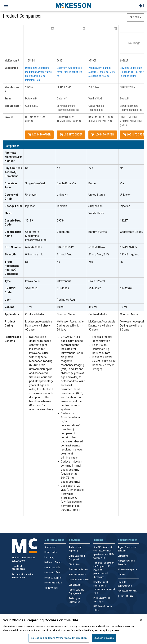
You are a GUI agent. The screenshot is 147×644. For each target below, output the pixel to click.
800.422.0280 (18, 569)
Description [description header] (11, 68)
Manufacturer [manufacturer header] (13, 106)
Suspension (96, 206)
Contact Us (123, 556)
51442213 (31, 288)
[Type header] (13, 281)
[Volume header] (13, 307)
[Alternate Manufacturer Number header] (13, 157)
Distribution (74, 564)
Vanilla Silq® (96, 98)
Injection (30, 206)
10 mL (61, 307)
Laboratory (49, 557)
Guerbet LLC (32, 106)
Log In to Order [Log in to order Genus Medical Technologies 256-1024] (103, 135)
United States (97, 195)
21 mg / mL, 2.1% (99, 254)
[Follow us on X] (127, 596)
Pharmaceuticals (52, 568)
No (27, 168)
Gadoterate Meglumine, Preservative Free (36, 236)
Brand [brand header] (8, 98)
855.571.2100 (18, 561)
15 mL (29, 307)
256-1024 (94, 87)
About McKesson (128, 540)
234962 (29, 87)
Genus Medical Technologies (96, 108)
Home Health (51, 552)
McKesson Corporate (128, 569)
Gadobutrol (64, 232)
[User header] (13, 300)
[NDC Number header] (13, 247)
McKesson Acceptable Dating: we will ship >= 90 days (39, 326)
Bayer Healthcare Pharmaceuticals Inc (68, 108)
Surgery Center (51, 588)
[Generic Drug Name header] (13, 236)
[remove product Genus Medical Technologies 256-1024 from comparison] (116, 28)
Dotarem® (31, 98)
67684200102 (34, 247)
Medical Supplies (54, 540)
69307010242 (97, 247)
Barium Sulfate (98, 232)
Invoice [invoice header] (9, 117)
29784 (61, 221)
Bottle (92, 183)
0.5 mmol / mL (34, 254)
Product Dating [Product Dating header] (10, 324)
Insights (98, 540)
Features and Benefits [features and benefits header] (13, 339)
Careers (122, 575)
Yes (91, 168)
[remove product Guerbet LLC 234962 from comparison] (52, 28)
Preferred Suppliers (53, 578)
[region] (73, 629)
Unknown (31, 195)
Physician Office (52, 573)
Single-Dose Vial (35, 183)
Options (135, 17)
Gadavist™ (62, 98)
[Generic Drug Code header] (13, 223)
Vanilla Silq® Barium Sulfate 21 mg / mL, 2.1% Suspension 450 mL (102, 72)
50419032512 (64, 87)
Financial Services (78, 575)
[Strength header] (13, 255)
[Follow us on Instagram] (123, 596)
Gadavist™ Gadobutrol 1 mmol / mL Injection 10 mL (70, 72)
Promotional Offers (53, 583)
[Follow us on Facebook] (119, 596)
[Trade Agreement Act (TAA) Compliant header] (13, 268)
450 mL (93, 307)
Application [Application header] (12, 314)
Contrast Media (35, 314)
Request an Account (127, 591)
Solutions (75, 540)
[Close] (141, 620)
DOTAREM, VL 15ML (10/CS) (36, 119)
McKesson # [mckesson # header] (12, 61)
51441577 (95, 288)
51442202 (63, 288)
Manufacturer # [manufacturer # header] (13, 89)
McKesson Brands (53, 562)
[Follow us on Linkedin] (131, 596)
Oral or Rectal (97, 281)
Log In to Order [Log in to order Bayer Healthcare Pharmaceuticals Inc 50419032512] (71, 135)
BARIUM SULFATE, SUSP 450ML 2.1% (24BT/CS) (101, 119)
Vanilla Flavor (96, 213)
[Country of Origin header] (13, 197)
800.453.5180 (18, 578)
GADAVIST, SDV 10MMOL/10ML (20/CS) (69, 119)
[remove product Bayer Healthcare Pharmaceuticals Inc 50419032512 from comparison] (84, 28)
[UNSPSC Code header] (13, 291)
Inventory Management (80, 580)
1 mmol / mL (65, 254)
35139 (29, 221)
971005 (92, 61)
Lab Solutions (75, 585)
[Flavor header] (13, 213)
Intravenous (32, 281)
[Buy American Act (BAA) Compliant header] (13, 172)
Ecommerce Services (79, 569)
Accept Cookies (104, 638)
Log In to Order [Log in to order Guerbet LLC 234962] (39, 135)
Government (50, 547)
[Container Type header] (13, 186)
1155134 (30, 61)
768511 (61, 61)
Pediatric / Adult (67, 300)
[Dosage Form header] (13, 206)
